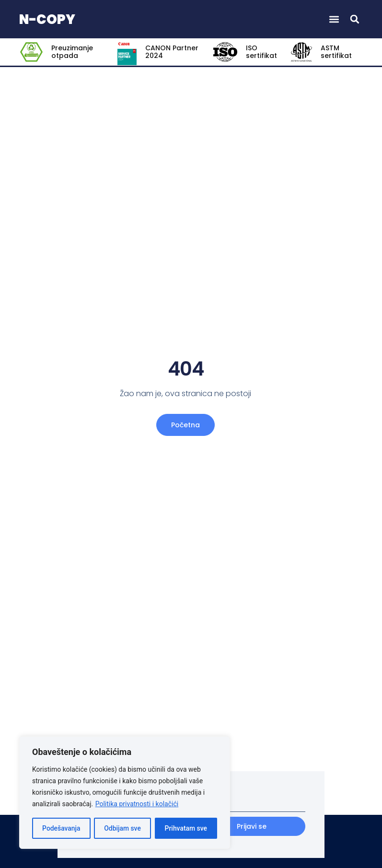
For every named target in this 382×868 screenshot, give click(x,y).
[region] (125, 793)
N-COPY (47, 19)
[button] (334, 19)
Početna (185, 425)
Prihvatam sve (186, 828)
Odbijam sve (122, 828)
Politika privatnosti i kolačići (137, 804)
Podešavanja (61, 828)
